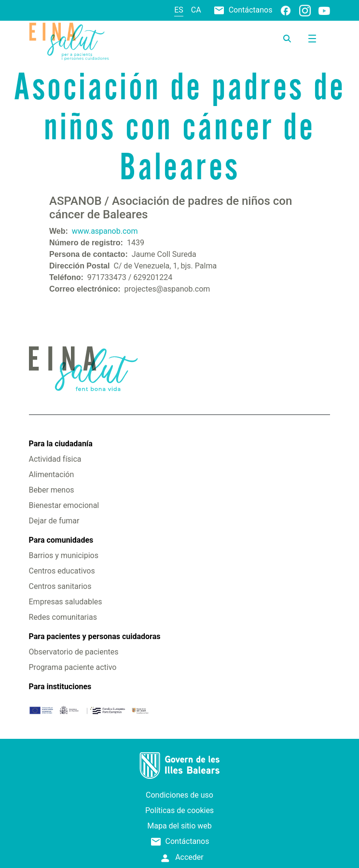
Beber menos (52, 490)
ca (196, 10)
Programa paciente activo (73, 667)
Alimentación (52, 474)
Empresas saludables (66, 602)
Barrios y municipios (64, 555)
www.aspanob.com (105, 231)
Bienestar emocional (64, 505)
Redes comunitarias (63, 617)
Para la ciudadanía (61, 444)
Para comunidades (61, 540)
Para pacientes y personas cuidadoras (95, 636)
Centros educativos (62, 571)
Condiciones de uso (179, 795)
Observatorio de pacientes (74, 652)
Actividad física (55, 459)
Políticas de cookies (179, 810)
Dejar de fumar (54, 521)
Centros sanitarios (60, 586)
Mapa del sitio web (179, 826)
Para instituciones (60, 687)
